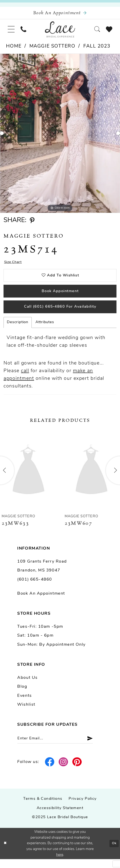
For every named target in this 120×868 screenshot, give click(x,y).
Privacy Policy (83, 808)
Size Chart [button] (14, 265)
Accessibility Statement (60, 817)
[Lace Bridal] (60, 32)
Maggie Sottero (52, 49)
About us (27, 686)
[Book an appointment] (60, 14)
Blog (22, 695)
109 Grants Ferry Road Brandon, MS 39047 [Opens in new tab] (42, 574)
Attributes (45, 330)
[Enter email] (59, 747)
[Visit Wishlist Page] (108, 32)
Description (18, 330)
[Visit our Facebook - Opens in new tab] (50, 771)
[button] (12, 32)
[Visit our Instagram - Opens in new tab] (64, 771)
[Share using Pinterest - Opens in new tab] (32, 224)
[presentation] (28, 478)
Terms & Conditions (43, 808)
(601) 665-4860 (35, 587)
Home (14, 49)
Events (24, 704)
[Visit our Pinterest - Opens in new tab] (77, 771)
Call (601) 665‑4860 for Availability (60, 314)
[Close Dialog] (5, 852)
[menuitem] (12, 32)
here (60, 864)
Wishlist (26, 713)
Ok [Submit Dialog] (114, 852)
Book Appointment (60, 297)
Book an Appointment (41, 601)
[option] (60, 136)
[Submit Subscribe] (95, 747)
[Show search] (95, 32)
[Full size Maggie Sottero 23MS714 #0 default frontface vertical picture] (60, 136)
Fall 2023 (97, 49)
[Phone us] (25, 32)
